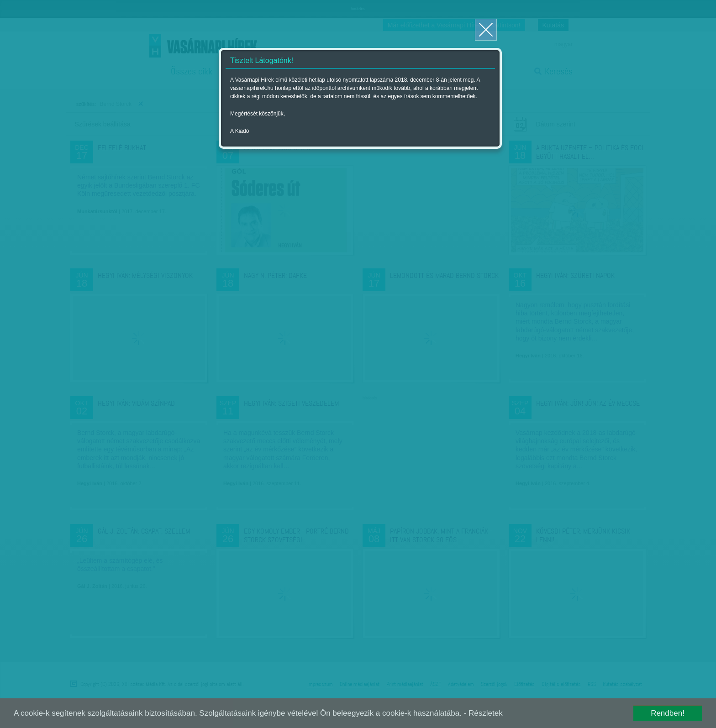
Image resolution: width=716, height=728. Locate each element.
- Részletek (483, 713)
